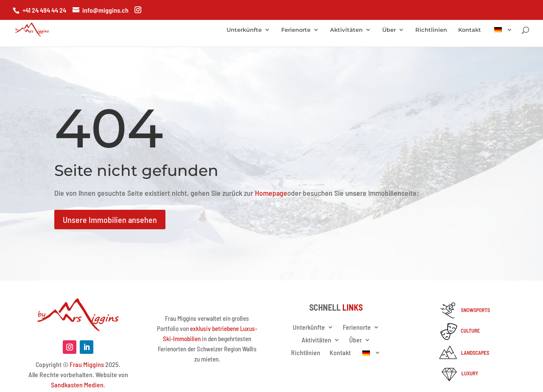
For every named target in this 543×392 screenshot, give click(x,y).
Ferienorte (296, 30)
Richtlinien (431, 30)
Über (389, 30)
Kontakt (470, 30)
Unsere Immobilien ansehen (110, 220)
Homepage (271, 193)
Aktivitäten (346, 30)
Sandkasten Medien (77, 385)
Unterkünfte (244, 30)
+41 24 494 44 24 (44, 10)
